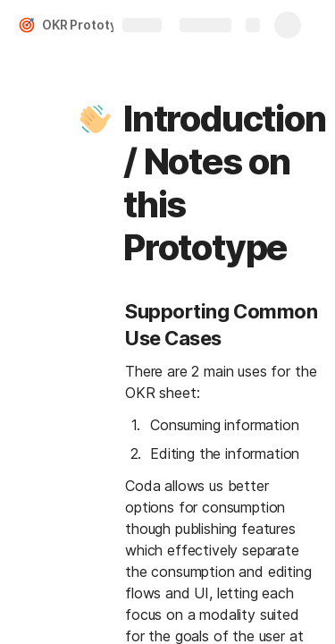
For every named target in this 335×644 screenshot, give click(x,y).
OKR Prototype (87, 25)
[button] (96, 119)
